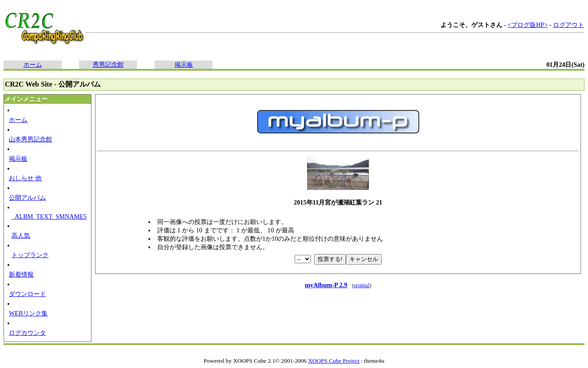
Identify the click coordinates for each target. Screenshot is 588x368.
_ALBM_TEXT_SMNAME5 (49, 216)
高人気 (21, 235)
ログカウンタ (27, 333)
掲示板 (184, 64)
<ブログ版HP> (528, 25)
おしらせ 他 (25, 178)
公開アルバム (27, 197)
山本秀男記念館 (30, 139)
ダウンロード (27, 294)
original (362, 285)
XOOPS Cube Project (334, 361)
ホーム (33, 64)
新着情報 (21, 274)
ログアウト (569, 25)
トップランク (30, 255)
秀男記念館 (108, 64)
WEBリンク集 (28, 313)
